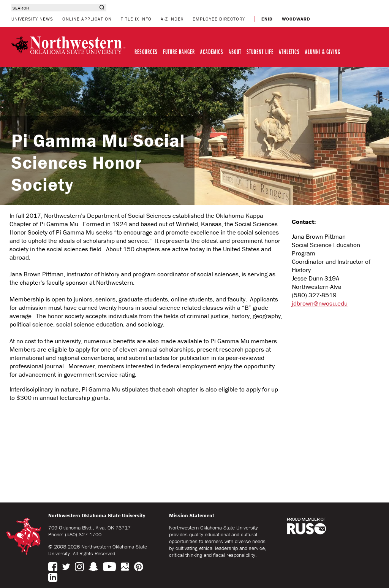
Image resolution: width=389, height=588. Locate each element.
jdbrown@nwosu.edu (320, 303)
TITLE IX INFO (136, 19)
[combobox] (54, 8)
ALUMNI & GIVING (323, 52)
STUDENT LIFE (260, 52)
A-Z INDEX (172, 19)
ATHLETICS (289, 52)
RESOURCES (146, 52)
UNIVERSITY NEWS (32, 19)
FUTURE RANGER (179, 52)
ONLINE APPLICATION (87, 19)
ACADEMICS (212, 52)
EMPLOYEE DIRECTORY (219, 19)
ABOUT (235, 52)
